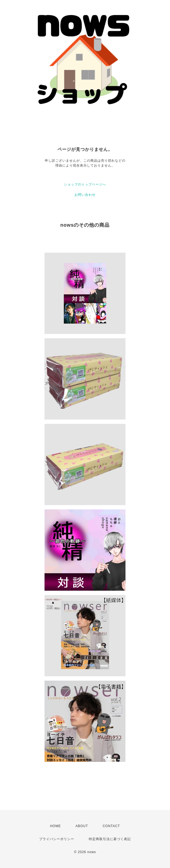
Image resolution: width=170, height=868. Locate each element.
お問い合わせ (85, 195)
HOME (55, 826)
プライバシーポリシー (57, 839)
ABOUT (82, 826)
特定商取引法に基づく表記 (110, 839)
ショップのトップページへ (85, 184)
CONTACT (111, 826)
